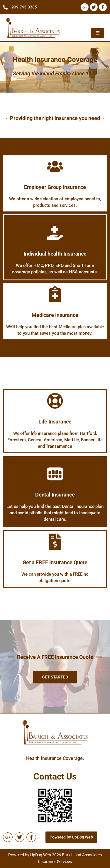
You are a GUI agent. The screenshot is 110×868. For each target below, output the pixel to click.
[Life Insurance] (55, 401)
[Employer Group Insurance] (55, 166)
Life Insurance (55, 422)
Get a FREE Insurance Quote (55, 562)
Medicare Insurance (55, 315)
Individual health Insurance (55, 254)
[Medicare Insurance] (55, 294)
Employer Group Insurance (55, 187)
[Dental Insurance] (55, 474)
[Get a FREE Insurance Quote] (55, 542)
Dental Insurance (55, 495)
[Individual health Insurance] (55, 233)
